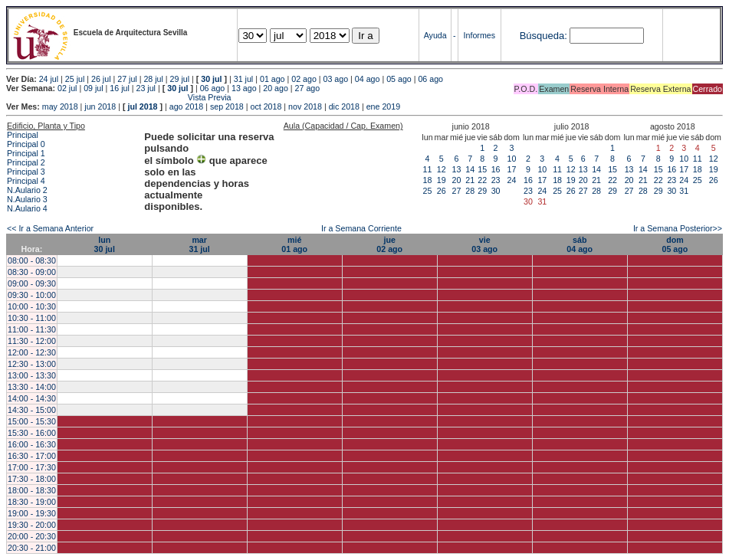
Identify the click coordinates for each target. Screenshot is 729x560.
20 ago (276, 88)
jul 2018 (142, 106)
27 (457, 191)
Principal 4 (26, 181)
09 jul (93, 88)
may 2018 (60, 106)
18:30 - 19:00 (32, 502)
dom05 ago (675, 244)
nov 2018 (305, 106)
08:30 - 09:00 (32, 272)
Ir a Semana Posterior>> (678, 228)
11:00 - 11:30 (32, 329)
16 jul (119, 88)
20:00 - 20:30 (32, 536)
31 (684, 191)
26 (442, 191)
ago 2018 (186, 106)
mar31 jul (200, 244)
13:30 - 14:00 (32, 387)
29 (482, 191)
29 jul (180, 79)
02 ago (304, 79)
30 (496, 191)
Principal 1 (26, 153)
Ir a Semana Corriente (361, 228)
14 (470, 169)
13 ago (244, 88)
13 (457, 169)
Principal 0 (26, 144)
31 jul (243, 79)
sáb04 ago (580, 244)
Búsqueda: (543, 36)
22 (482, 180)
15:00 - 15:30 (32, 421)
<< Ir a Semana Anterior (50, 228)
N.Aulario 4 (27, 208)
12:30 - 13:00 (32, 364)
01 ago (273, 79)
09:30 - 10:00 (32, 295)
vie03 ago (484, 244)
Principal (23, 135)
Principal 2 (26, 162)
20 (457, 180)
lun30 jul (105, 244)
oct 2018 (266, 106)
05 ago (399, 79)
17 (512, 169)
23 (496, 180)
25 (428, 191)
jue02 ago (389, 244)
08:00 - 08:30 (32, 260)
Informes (479, 35)
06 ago (430, 79)
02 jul (67, 88)
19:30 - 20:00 (32, 525)
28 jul (153, 79)
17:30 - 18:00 (32, 479)
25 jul (75, 79)
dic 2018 (344, 106)
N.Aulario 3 (27, 199)
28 (470, 191)
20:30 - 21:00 (32, 548)
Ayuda (435, 35)
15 (482, 169)
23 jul (146, 88)
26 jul (101, 79)
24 (512, 180)
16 (496, 169)
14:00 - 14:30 (32, 398)
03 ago (336, 79)
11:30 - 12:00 (32, 341)
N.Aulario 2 (27, 190)
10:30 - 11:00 (32, 318)
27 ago (308, 88)
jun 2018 (100, 106)
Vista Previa (119, 97)
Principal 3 (26, 172)
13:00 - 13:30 (32, 375)
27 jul (127, 79)
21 (470, 180)
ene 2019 (383, 106)
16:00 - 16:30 (32, 444)
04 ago (368, 79)
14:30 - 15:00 (32, 410)
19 (442, 180)
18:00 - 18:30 (32, 490)
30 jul (211, 79)
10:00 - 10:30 (32, 306)
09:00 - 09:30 (32, 283)
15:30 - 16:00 (32, 433)
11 (428, 169)
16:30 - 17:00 (32, 456)
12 (442, 169)
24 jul (49, 79)
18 (428, 180)
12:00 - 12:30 (32, 352)
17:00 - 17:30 (32, 467)
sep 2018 (227, 106)
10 (512, 159)
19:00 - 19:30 (32, 513)
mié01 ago (294, 244)
